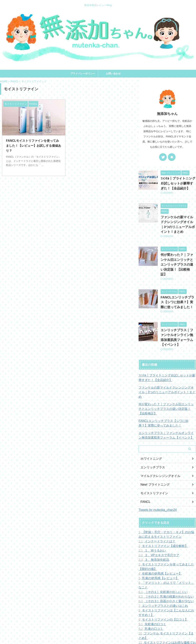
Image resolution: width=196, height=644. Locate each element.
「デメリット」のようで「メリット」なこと (167, 550)
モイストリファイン (153, 460)
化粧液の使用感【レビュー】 (158, 541)
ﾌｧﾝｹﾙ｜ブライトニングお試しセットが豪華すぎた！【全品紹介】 (178, 183)
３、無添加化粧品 (152, 527)
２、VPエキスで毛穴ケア (156, 522)
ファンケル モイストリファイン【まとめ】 (167, 596)
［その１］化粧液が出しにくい (160, 554)
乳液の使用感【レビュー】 (156, 545)
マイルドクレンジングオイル (158, 443)
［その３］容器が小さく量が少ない (163, 564)
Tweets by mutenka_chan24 (158, 477)
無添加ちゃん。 (98, 632)
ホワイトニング (150, 426)
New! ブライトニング (153, 452)
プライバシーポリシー (83, 74)
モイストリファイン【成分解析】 (160, 513)
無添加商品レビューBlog (98, 626)
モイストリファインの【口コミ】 (160, 582)
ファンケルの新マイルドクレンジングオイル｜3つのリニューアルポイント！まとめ (178, 219)
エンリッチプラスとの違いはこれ (160, 568)
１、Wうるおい (151, 518)
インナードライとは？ (155, 508)
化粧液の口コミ (151, 587)
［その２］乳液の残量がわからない (163, 559)
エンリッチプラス (151, 434)
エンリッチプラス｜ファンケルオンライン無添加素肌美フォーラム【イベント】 (178, 317)
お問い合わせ (113, 74)
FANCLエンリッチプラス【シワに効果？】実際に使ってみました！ (178, 286)
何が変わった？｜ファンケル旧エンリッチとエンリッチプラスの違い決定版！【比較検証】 (167, 378)
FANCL (145, 469)
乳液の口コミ (149, 591)
